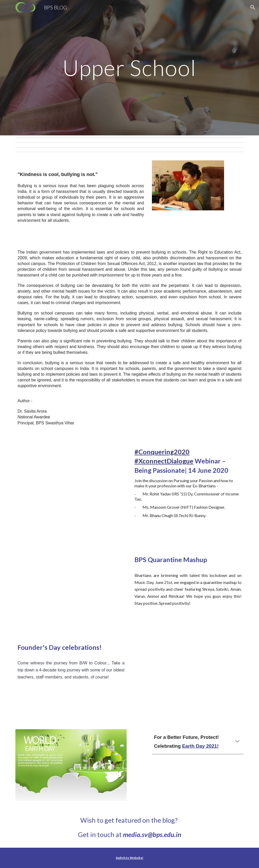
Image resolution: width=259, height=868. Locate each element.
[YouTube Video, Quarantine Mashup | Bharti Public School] (71, 591)
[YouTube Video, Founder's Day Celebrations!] (188, 679)
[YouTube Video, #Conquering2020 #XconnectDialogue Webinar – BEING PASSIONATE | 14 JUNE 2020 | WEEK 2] (71, 493)
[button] (253, 7)
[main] (129, 68)
